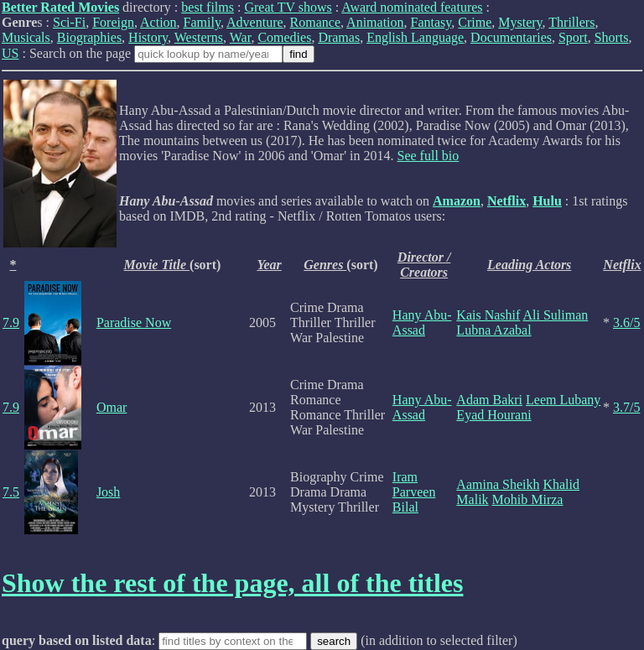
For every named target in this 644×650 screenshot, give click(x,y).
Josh (108, 492)
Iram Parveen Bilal (414, 492)
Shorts (612, 37)
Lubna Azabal (493, 330)
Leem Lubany (563, 400)
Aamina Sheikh (498, 484)
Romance (315, 22)
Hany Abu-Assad (422, 322)
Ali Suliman (555, 315)
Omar (112, 407)
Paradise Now (134, 322)
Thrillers (571, 22)
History (148, 37)
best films (208, 7)
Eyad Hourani (493, 415)
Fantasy (431, 22)
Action (158, 22)
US (10, 53)
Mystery (520, 22)
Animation (375, 22)
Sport (573, 37)
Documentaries (511, 37)
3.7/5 (626, 407)
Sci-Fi (69, 22)
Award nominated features (412, 7)
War (241, 37)
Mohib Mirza (528, 499)
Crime (475, 22)
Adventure (255, 22)
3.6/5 (626, 322)
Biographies (89, 37)
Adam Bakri (489, 400)
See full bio (428, 156)
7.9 (11, 322)
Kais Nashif (488, 315)
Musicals (26, 37)
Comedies (284, 37)
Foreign (113, 22)
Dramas (339, 37)
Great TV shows (288, 7)
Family (202, 22)
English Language (415, 37)
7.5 (11, 492)
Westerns (199, 37)
